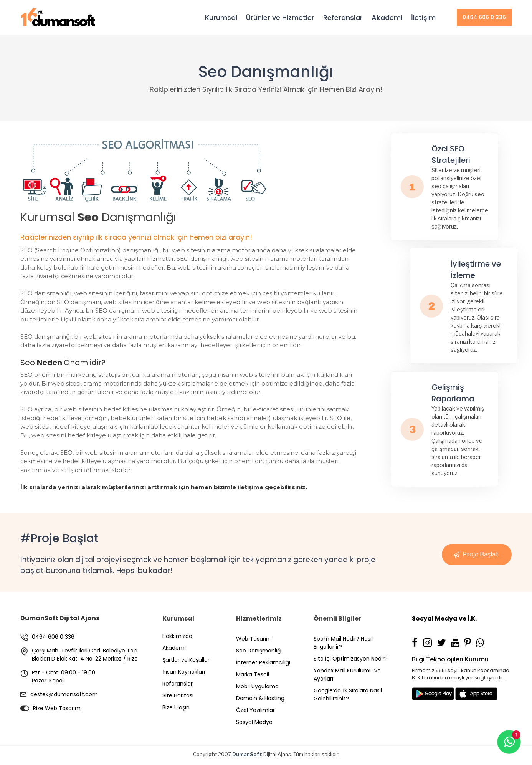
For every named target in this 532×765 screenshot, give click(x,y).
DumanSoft (247, 754)
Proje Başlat (480, 554)
